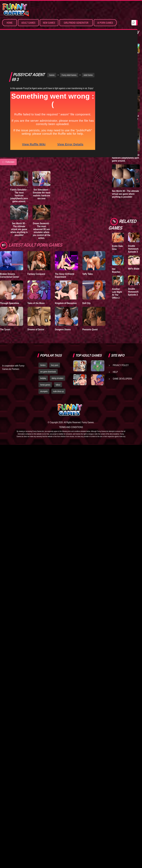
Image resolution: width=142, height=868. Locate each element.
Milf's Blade (134, 269)
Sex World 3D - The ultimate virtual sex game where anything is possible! (19, 197)
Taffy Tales (88, 242)
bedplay (43, 346)
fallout (58, 353)
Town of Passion (132, 58)
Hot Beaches (116, 270)
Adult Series (88, 43)
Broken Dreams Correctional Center (10, 243)
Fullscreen (8, 130)
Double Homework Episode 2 (133, 292)
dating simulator (57, 346)
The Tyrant (5, 297)
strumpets (44, 360)
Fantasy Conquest (36, 242)
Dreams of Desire (36, 297)
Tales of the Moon (36, 271)
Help (115, 340)
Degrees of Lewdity (117, 58)
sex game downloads (48, 340)
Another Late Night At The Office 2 (117, 293)
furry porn (55, 333)
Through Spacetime (10, 271)
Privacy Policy (121, 333)
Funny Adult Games (69, 43)
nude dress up (58, 360)
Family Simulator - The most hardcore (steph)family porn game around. (19, 163)
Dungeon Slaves (63, 297)
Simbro (43, 333)
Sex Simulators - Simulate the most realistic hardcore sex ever (41, 162)
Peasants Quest (90, 297)
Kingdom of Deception (66, 271)
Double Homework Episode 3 (133, 249)
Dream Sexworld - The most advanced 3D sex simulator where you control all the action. (41, 199)
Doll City (87, 271)
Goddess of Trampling (118, 78)
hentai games (45, 353)
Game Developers (122, 347)
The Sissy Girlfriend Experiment (65, 243)
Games (52, 43)
